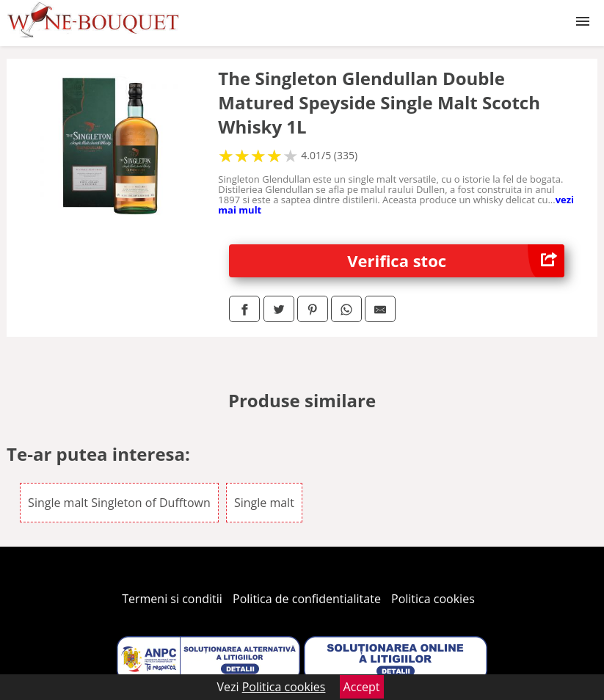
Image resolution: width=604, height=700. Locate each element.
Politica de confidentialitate (307, 599)
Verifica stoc (456, 261)
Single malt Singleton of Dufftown (119, 503)
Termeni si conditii (172, 599)
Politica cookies (433, 599)
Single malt (264, 503)
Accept (362, 687)
